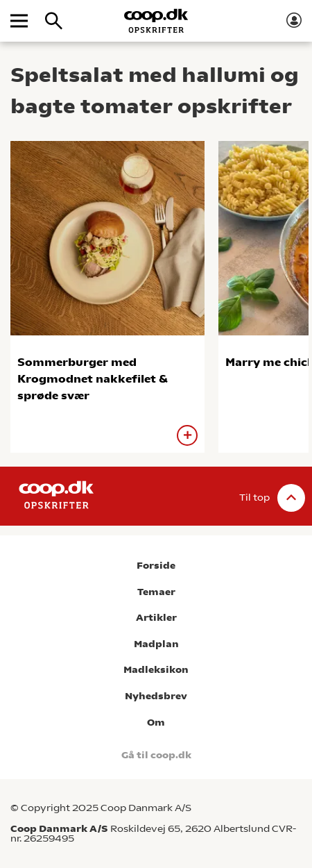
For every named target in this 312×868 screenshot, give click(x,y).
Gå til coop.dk (156, 755)
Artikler (156, 618)
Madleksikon (156, 670)
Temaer (156, 592)
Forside (156, 566)
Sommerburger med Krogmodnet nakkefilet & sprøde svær (93, 379)
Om (156, 723)
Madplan (156, 644)
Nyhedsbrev (156, 696)
